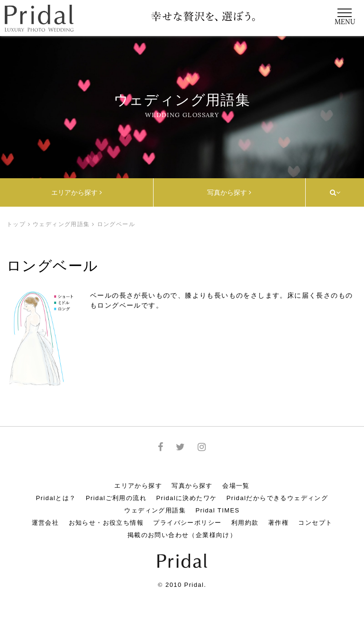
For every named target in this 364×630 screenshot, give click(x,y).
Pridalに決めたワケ (186, 498)
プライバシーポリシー (187, 523)
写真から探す (229, 192)
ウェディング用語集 (61, 224)
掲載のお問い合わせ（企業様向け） (182, 535)
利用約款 (245, 523)
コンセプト (315, 523)
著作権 (278, 523)
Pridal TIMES (217, 510)
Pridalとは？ (56, 498)
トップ (16, 224)
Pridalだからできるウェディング (277, 498)
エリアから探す (77, 192)
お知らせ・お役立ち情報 (106, 523)
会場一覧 (236, 486)
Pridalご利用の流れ (116, 498)
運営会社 (45, 523)
